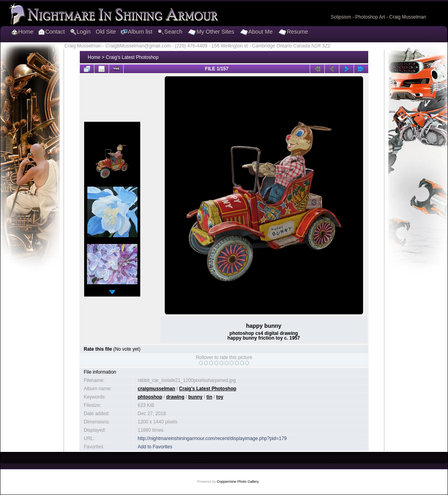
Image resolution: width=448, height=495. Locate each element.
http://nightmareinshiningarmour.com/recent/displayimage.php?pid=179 (212, 438)
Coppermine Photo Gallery (238, 482)
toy (220, 397)
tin (210, 397)
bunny (196, 397)
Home (94, 57)
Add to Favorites (155, 447)
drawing (175, 397)
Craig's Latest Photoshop (132, 57)
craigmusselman (157, 389)
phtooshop (150, 397)
